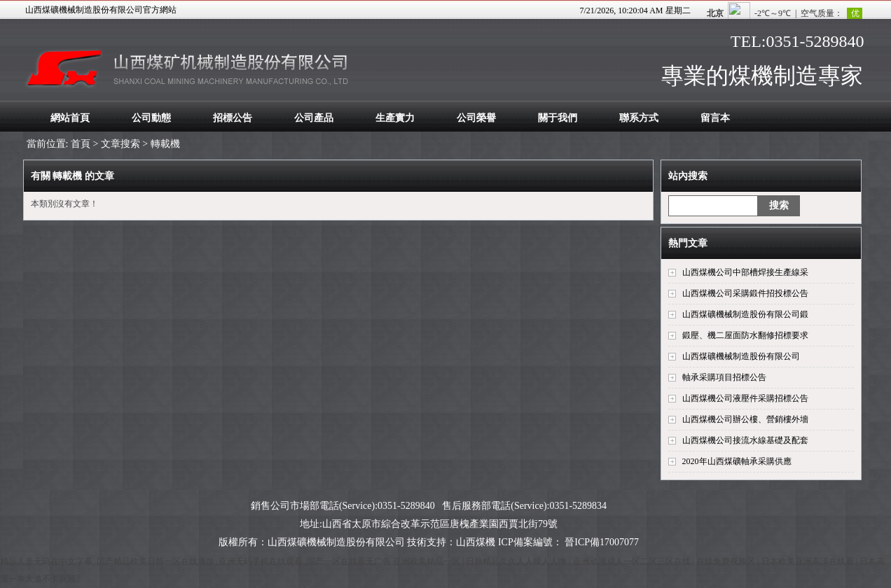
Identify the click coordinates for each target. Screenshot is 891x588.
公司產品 (314, 118)
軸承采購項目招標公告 (724, 377)
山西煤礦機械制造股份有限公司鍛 (745, 314)
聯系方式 (639, 118)
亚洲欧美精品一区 (428, 561)
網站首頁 (70, 118)
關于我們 (558, 118)
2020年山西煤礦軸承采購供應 (737, 461)
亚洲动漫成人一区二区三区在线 (633, 561)
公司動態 (151, 118)
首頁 (81, 144)
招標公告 (233, 118)
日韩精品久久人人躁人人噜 (517, 561)
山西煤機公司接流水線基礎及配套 (745, 440)
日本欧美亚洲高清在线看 (809, 561)
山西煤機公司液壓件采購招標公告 (745, 398)
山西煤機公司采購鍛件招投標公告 (745, 293)
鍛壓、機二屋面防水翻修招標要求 (745, 335)
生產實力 (395, 118)
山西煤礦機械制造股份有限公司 (741, 356)
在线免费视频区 (727, 561)
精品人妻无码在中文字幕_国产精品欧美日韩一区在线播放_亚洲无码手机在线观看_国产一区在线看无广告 (195, 561)
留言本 (715, 118)
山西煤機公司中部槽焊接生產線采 (745, 272)
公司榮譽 (476, 118)
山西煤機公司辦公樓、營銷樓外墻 (745, 419)
